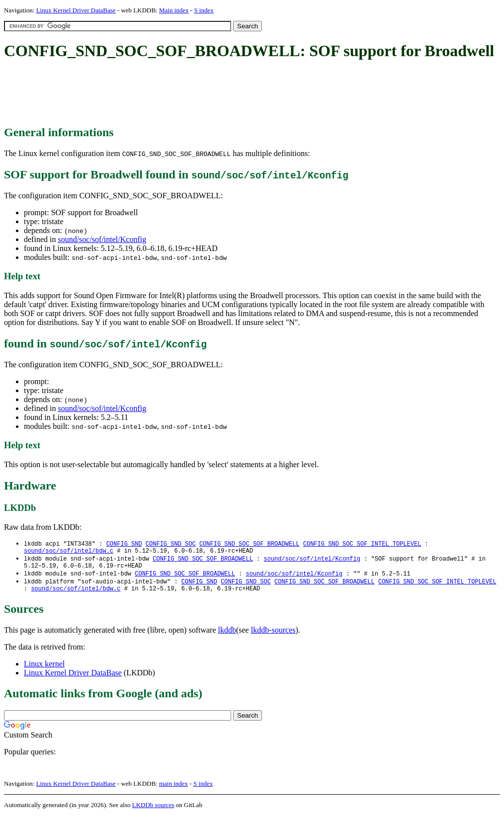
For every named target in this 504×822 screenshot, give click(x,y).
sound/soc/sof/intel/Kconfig (102, 239)
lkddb (227, 636)
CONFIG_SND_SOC (171, 544)
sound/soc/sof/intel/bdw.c (69, 552)
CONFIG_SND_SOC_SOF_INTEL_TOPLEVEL (362, 544)
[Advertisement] (185, 93)
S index (204, 10)
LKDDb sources (153, 811)
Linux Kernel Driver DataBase (76, 10)
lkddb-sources (273, 636)
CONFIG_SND (124, 544)
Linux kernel (44, 670)
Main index (174, 10)
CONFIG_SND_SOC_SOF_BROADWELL (250, 544)
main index (173, 790)
